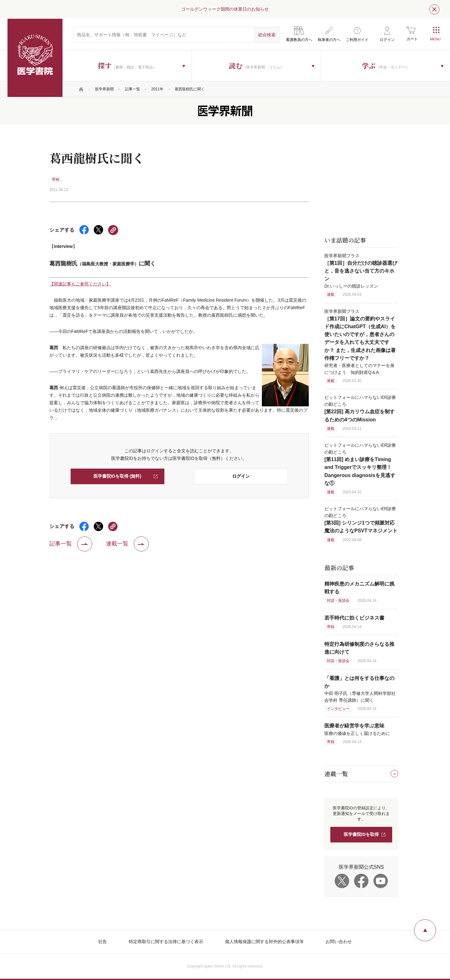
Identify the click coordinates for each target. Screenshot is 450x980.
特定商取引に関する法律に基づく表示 (166, 942)
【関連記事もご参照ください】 (80, 284)
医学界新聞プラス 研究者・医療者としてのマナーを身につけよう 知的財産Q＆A (360, 342)
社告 (102, 942)
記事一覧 (132, 89)
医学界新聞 (104, 89)
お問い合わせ (339, 942)
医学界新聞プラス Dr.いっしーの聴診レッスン (361, 271)
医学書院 (35, 58)
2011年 (157, 89)
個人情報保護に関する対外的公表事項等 (264, 942)
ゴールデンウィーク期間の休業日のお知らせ (225, 9)
